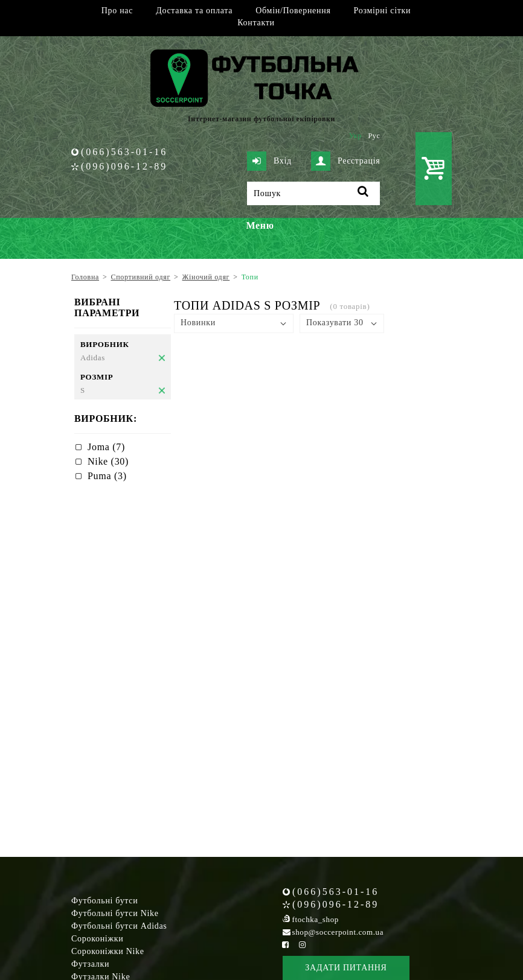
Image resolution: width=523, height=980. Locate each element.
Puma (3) (107, 476)
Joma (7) (106, 447)
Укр (355, 136)
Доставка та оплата (194, 11)
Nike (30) (108, 461)
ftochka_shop (316, 919)
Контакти (256, 23)
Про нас (117, 11)
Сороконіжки (97, 939)
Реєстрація (345, 161)
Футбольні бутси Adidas (119, 926)
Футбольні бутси (104, 901)
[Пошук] (313, 193)
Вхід (269, 161)
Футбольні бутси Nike (115, 913)
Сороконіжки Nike (108, 951)
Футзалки (90, 964)
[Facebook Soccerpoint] (286, 945)
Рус (374, 136)
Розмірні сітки (383, 11)
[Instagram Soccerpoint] (302, 945)
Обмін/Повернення (293, 11)
